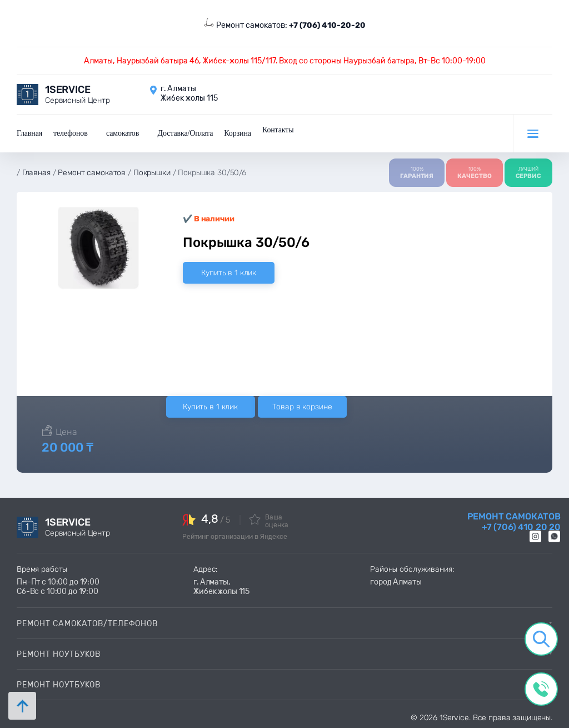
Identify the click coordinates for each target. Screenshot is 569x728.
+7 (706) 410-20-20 (327, 25)
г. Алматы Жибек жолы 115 (189, 93)
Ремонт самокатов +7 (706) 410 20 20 (514, 521)
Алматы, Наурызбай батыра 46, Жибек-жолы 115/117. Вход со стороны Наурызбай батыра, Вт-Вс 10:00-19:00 (285, 61)
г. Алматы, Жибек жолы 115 (221, 586)
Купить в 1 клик (229, 271)
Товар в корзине (302, 406)
